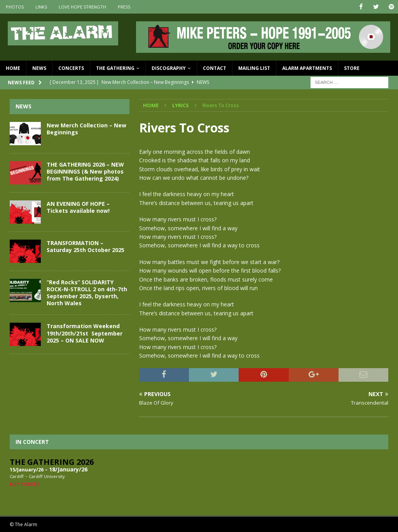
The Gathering (115, 68)
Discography (169, 68)
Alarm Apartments (307, 68)
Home (13, 68)
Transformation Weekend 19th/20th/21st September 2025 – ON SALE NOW (85, 333)
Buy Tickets (24, 484)
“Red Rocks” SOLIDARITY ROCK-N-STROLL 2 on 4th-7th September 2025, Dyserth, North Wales (87, 292)
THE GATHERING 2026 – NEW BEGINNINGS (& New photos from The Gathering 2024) (85, 171)
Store (352, 68)
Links (41, 7)
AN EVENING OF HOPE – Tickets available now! (78, 207)
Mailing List (254, 68)
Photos (15, 7)
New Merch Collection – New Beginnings (86, 128)
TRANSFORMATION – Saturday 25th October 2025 (86, 246)
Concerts (71, 68)
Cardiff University (47, 476)
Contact (215, 68)
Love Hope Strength (82, 7)
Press (124, 7)
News (39, 68)
